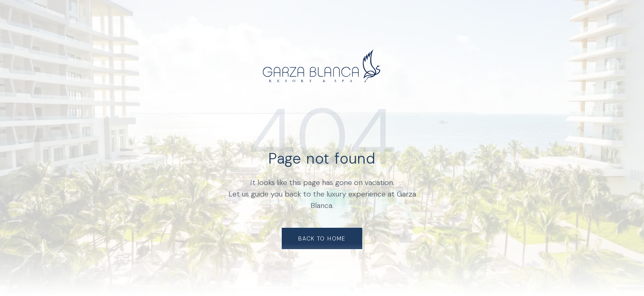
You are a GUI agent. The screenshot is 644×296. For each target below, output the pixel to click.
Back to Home (322, 238)
